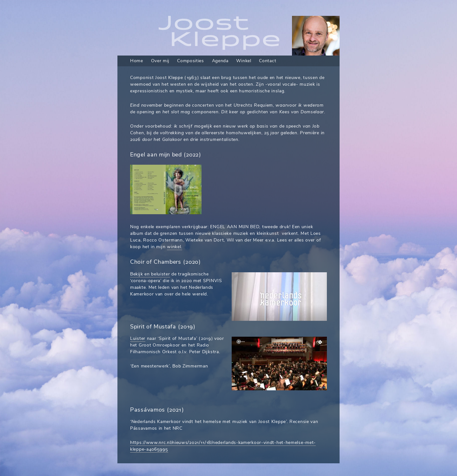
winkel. (175, 247)
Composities (191, 61)
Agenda (220, 61)
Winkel (244, 61)
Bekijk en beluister (150, 274)
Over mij (160, 61)
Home (137, 61)
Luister (138, 338)
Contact (268, 61)
